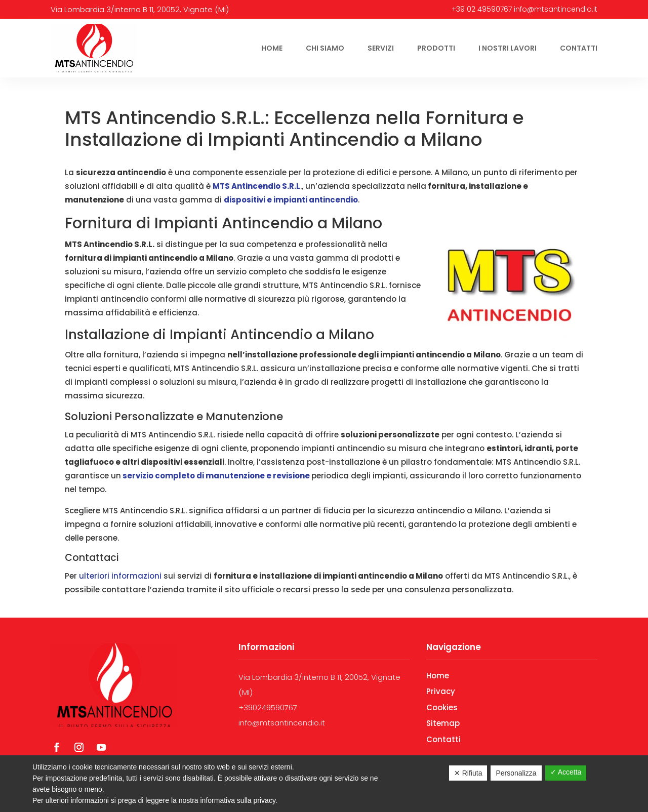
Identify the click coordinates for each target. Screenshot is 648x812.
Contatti (579, 48)
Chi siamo (325, 48)
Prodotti (436, 48)
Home (272, 48)
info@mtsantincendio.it (556, 9)
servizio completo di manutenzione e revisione (215, 476)
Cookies (442, 707)
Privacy (441, 691)
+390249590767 (268, 707)
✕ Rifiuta (468, 773)
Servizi (381, 48)
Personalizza (516, 773)
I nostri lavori (508, 48)
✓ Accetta (566, 772)
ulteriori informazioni (119, 576)
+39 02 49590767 (482, 9)
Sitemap (443, 723)
